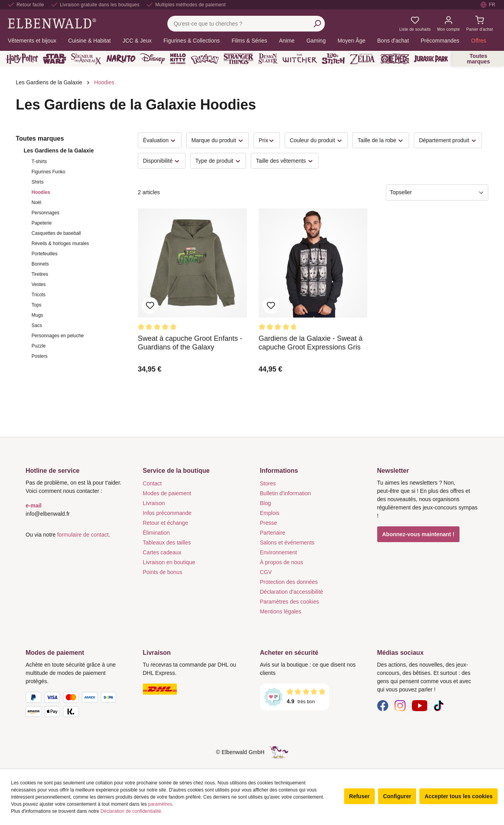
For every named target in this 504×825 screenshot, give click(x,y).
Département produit (448, 140)
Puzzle (39, 346)
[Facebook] (383, 705)
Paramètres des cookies (289, 602)
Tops (36, 305)
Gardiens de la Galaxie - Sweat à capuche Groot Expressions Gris (311, 343)
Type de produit (218, 161)
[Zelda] (362, 59)
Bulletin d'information (285, 493)
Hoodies (41, 192)
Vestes (39, 284)
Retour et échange (166, 523)
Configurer (397, 796)
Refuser (359, 796)
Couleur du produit (316, 140)
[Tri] (437, 192)
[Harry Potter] (22, 59)
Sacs (37, 325)
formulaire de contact (83, 535)
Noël (36, 203)
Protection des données (289, 582)
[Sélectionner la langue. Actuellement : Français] (488, 5)
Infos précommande (167, 513)
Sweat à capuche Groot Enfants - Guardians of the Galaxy (190, 343)
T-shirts (39, 162)
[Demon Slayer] (268, 59)
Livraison (154, 503)
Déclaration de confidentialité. (131, 811)
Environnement (278, 552)
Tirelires (40, 274)
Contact (152, 483)
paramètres (160, 804)
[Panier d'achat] (480, 24)
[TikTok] (439, 705)
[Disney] (153, 59)
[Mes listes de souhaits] (415, 24)
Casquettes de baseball (56, 233)
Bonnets (40, 264)
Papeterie (42, 223)
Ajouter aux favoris (150, 305)
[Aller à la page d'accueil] (52, 23)
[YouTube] (420, 705)
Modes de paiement (167, 493)
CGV (266, 572)
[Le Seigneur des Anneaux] (86, 59)
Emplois (270, 513)
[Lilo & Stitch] (333, 59)
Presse (269, 523)
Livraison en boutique (169, 562)
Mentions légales (281, 611)
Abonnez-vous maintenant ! (419, 534)
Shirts (38, 182)
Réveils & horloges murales (60, 243)
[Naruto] (121, 59)
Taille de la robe (381, 140)
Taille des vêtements (285, 161)
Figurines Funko (48, 172)
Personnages (45, 213)
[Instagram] (400, 705)
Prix (267, 140)
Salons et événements (287, 543)
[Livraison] (194, 689)
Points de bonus (163, 572)
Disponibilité (162, 161)
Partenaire (273, 533)
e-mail (33, 505)
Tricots (39, 295)
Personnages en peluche (58, 336)
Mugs (37, 315)
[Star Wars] (55, 59)
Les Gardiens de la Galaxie (59, 151)
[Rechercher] (317, 24)
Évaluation (160, 140)
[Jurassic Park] (431, 59)
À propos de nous (282, 562)
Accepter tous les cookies (459, 796)
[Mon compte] (448, 24)
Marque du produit (218, 140)
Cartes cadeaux (162, 552)
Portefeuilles (44, 254)
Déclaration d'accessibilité (292, 592)
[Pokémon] (205, 59)
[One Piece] (395, 59)
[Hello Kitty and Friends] (178, 59)
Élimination (156, 533)
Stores (268, 483)
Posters (40, 356)
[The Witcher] (300, 59)
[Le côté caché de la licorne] (279, 752)
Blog (265, 503)
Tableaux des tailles (167, 543)
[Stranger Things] (239, 59)
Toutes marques (478, 59)
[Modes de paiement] (76, 706)
